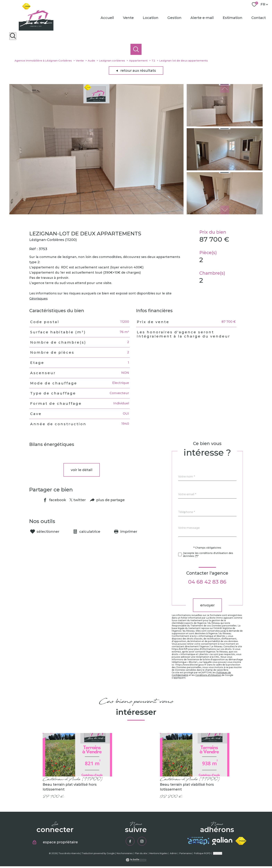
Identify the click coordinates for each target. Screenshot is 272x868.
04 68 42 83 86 (216, 582)
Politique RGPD (202, 853)
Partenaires (186, 853)
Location (151, 18)
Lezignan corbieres (112, 61)
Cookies (218, 853)
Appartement (138, 61)
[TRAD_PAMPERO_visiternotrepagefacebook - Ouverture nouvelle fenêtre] (130, 841)
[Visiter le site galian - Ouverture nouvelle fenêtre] (222, 841)
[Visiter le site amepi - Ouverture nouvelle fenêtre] (198, 841)
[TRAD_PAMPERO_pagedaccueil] (36, 30)
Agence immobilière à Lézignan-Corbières (43, 61)
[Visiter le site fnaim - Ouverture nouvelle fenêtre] (241, 841)
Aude (91, 61)
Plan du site (141, 853)
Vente (128, 18)
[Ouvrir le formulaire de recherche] (13, 36)
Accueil (107, 18)
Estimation (233, 18)
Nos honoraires (124, 853)
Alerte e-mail (202, 18)
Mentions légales (158, 853)
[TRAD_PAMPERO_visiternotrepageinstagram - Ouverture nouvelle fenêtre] (142, 841)
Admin (173, 853)
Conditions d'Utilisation (217, 675)
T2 (153, 61)
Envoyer (216, 605)
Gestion (174, 18)
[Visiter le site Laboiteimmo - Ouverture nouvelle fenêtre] (136, 860)
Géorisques (38, 306)
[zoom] (96, 213)
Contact (259, 18)
